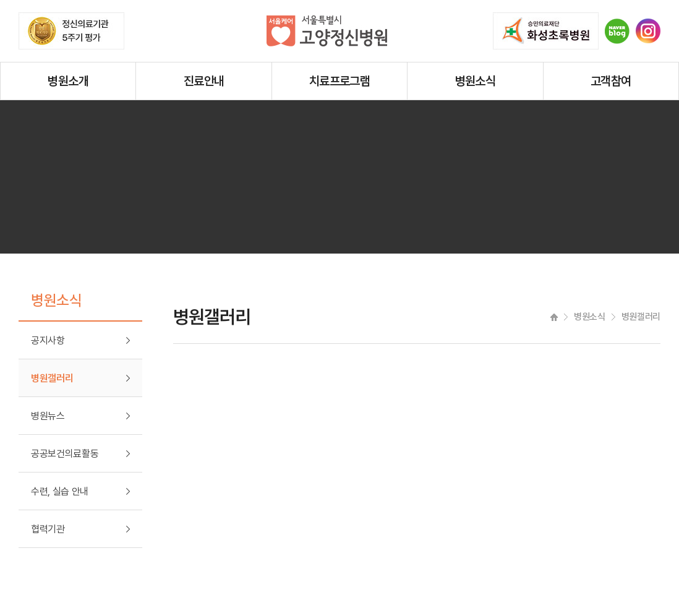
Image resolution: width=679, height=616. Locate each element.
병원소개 (68, 81)
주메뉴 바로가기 (0, 0)
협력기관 (48, 529)
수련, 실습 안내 (60, 491)
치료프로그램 (339, 81)
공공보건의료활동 (65, 454)
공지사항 (48, 340)
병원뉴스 (48, 416)
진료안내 (204, 81)
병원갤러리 (52, 378)
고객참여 (611, 81)
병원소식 (476, 81)
